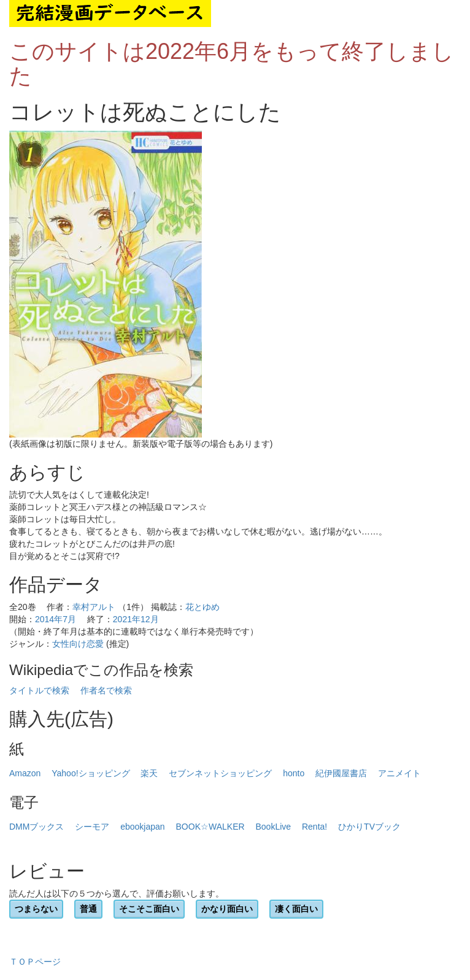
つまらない (36, 909)
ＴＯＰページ (35, 962)
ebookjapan (142, 827)
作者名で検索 (106, 690)
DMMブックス (37, 827)
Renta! (314, 827)
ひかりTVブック (369, 827)
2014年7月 (56, 619)
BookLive (273, 827)
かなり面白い (227, 909)
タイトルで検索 (39, 690)
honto (294, 773)
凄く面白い (296, 909)
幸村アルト (94, 607)
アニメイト (399, 773)
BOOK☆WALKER (210, 827)
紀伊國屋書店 (341, 773)
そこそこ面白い (149, 909)
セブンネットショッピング (220, 773)
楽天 (149, 773)
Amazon (25, 773)
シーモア (92, 827)
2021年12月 (136, 619)
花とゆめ (202, 607)
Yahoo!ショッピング (91, 773)
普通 (88, 909)
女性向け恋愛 (78, 644)
